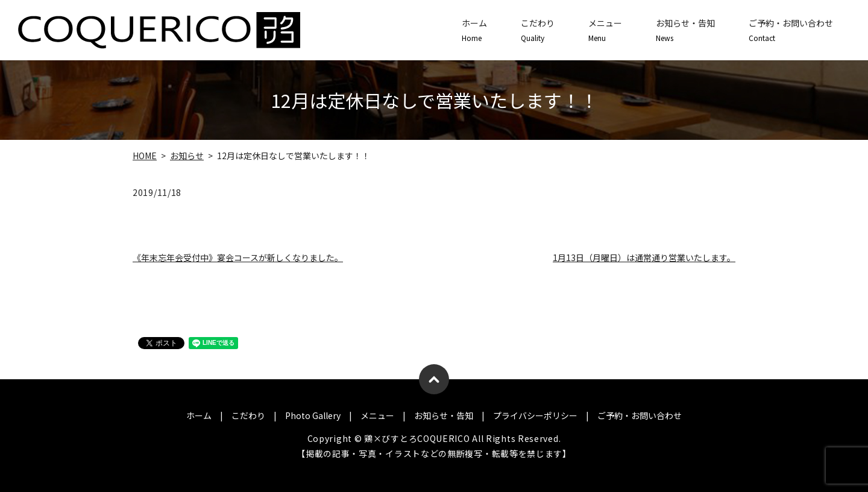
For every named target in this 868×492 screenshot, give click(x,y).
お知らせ (187, 156)
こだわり (538, 30)
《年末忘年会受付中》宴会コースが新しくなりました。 (238, 257)
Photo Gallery (313, 415)
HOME (145, 156)
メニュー (605, 30)
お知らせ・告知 (685, 30)
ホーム (474, 30)
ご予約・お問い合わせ (791, 30)
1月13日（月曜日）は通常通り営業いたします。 (644, 257)
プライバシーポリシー (535, 415)
